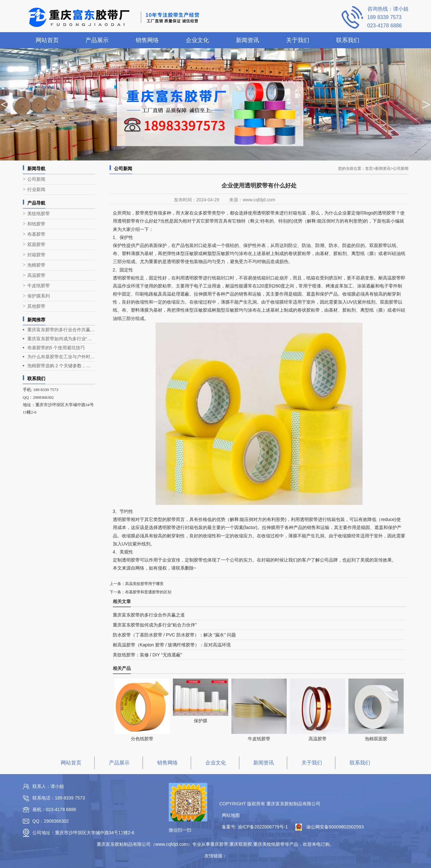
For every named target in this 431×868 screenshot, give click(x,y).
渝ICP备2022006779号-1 (263, 827)
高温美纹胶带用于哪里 (144, 584)
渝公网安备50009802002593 (335, 827)
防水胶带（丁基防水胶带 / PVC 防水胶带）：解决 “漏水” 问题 (174, 635)
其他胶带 (36, 306)
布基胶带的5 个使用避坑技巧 (56, 348)
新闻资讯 (247, 40)
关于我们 (298, 40)
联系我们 (348, 40)
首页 (370, 169)
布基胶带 (36, 234)
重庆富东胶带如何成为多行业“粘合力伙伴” (61, 339)
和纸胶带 (36, 224)
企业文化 (197, 40)
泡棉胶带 (36, 265)
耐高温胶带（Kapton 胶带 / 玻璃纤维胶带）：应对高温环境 (172, 645)
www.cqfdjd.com (259, 200)
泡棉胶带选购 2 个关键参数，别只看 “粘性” (61, 366)
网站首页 (47, 40)
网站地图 (231, 815)
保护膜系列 (39, 296)
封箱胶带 (36, 255)
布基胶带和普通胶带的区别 (148, 592)
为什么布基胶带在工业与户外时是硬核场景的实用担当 (61, 357)
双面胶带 (36, 245)
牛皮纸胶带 (39, 286)
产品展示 (97, 40)
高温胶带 (36, 275)
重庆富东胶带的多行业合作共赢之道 (61, 330)
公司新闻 (36, 179)
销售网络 (147, 40)
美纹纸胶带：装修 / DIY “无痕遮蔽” (148, 655)
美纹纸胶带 (39, 214)
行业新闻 (36, 190)
